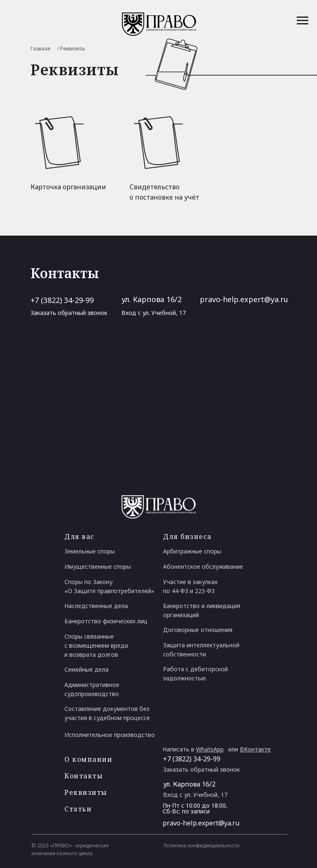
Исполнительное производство (110, 735)
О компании (88, 759)
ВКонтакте (255, 749)
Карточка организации (68, 187)
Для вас (79, 537)
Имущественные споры (98, 566)
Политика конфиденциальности (201, 845)
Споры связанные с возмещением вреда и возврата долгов (96, 645)
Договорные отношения (198, 630)
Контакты (84, 776)
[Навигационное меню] (303, 21)
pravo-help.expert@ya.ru (244, 299)
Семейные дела (86, 669)
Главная (40, 49)
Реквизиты (86, 792)
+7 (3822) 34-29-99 (62, 300)
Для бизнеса (187, 537)
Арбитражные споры (192, 551)
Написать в (193, 749)
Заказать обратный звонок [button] (69, 313)
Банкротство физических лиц (106, 621)
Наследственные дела (96, 606)
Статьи (78, 809)
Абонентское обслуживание (203, 566)
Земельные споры (90, 551)
